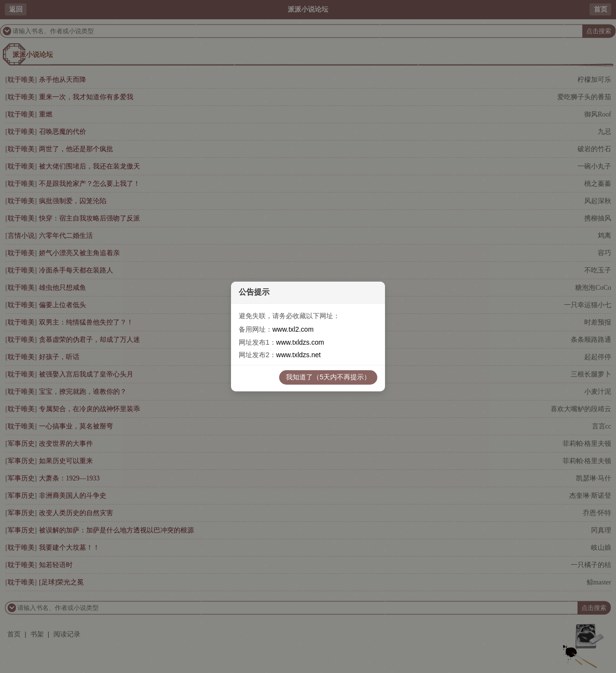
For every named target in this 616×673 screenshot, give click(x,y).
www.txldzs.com (300, 342)
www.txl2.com (293, 329)
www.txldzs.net (299, 355)
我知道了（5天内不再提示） (328, 377)
